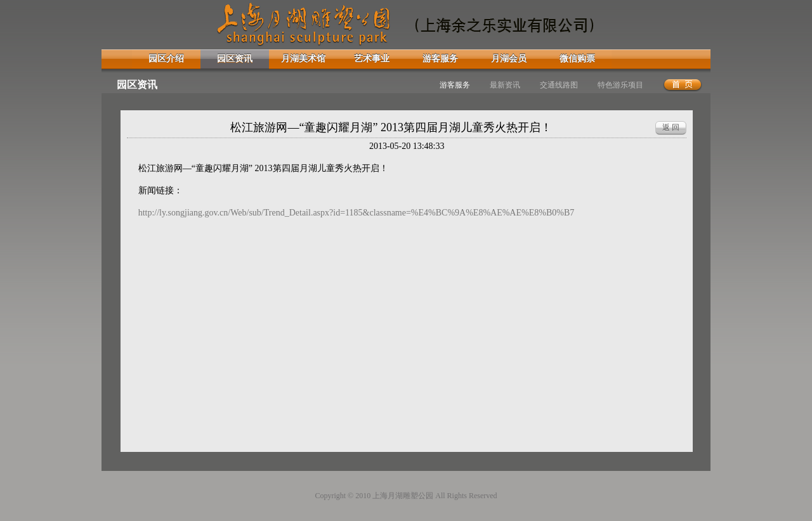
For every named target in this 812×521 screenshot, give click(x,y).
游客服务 (440, 59)
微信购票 (577, 59)
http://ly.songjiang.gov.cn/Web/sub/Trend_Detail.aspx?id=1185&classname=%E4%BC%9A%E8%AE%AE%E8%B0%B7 (357, 213)
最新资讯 (505, 85)
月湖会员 (509, 59)
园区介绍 (166, 59)
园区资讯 (235, 59)
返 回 (671, 127)
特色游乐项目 (620, 85)
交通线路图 (559, 85)
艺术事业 (372, 59)
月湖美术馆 (303, 59)
